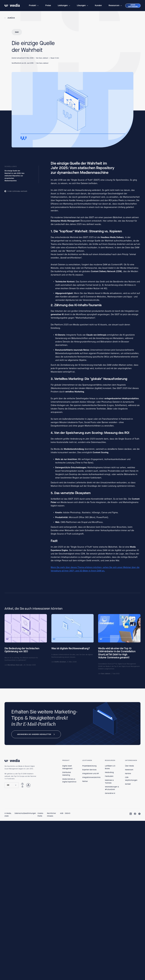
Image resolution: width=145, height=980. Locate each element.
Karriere (128, 774)
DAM (17, 32)
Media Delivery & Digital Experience (69, 780)
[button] (34, 6)
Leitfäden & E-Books (110, 767)
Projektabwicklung (89, 766)
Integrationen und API (91, 774)
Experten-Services (89, 770)
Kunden (98, 5)
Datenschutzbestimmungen (25, 813)
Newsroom (129, 770)
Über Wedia (129, 766)
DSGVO (68, 813)
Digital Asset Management (67, 767)
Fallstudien (109, 776)
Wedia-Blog (109, 772)
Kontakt (128, 784)
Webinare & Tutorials (109, 782)
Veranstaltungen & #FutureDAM (112, 788)
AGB (62, 813)
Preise (48, 5)
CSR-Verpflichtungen (131, 779)
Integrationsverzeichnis (91, 777)
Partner (85, 781)
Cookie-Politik (40, 815)
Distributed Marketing (67, 774)
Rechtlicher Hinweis (51, 815)
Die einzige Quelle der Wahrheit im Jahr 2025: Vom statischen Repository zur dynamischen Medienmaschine (14, 176)
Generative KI (110, 793)
